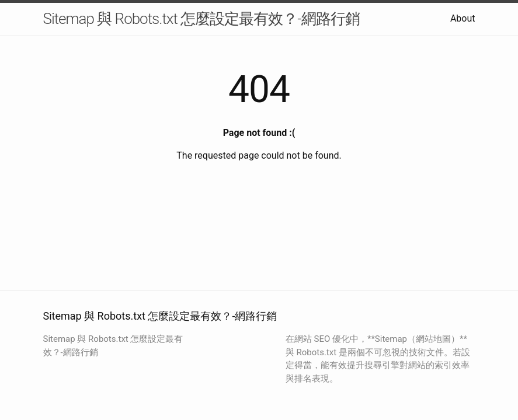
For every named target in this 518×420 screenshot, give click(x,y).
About (463, 18)
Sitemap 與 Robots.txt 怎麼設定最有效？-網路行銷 (201, 19)
